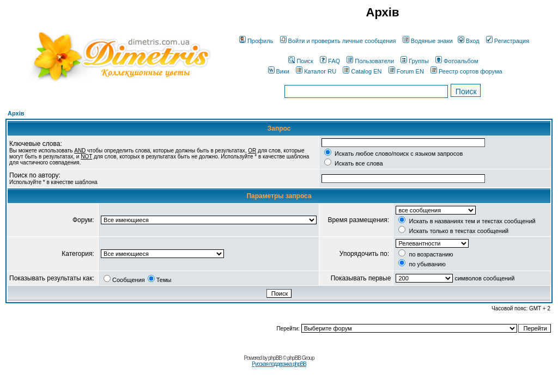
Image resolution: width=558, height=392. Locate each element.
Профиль (256, 41)
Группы (415, 61)
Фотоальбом (457, 61)
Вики (279, 71)
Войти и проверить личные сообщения (338, 41)
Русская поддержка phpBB (279, 364)
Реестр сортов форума (466, 71)
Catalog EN (362, 71)
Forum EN (406, 71)
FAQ (330, 61)
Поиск (301, 61)
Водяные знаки (428, 41)
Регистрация (508, 41)
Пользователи (370, 61)
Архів (16, 113)
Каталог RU (316, 71)
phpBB (275, 358)
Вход (469, 41)
